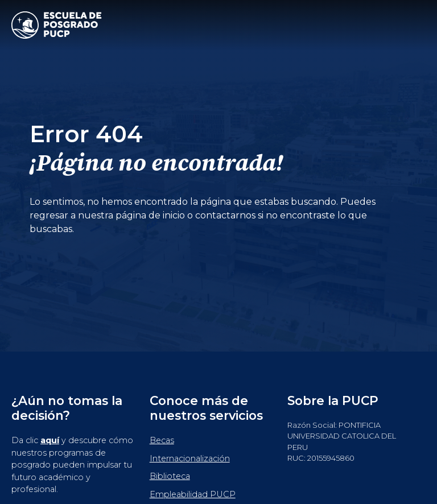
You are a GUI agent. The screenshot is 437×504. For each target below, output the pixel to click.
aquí (50, 440)
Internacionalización (190, 458)
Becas (162, 440)
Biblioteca (170, 476)
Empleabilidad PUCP (193, 494)
